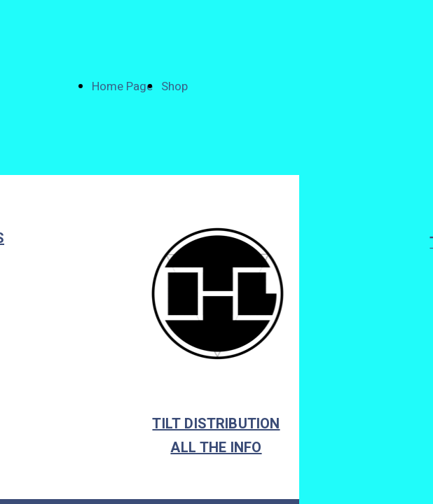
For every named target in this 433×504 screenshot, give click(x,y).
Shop (174, 86)
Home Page (122, 86)
